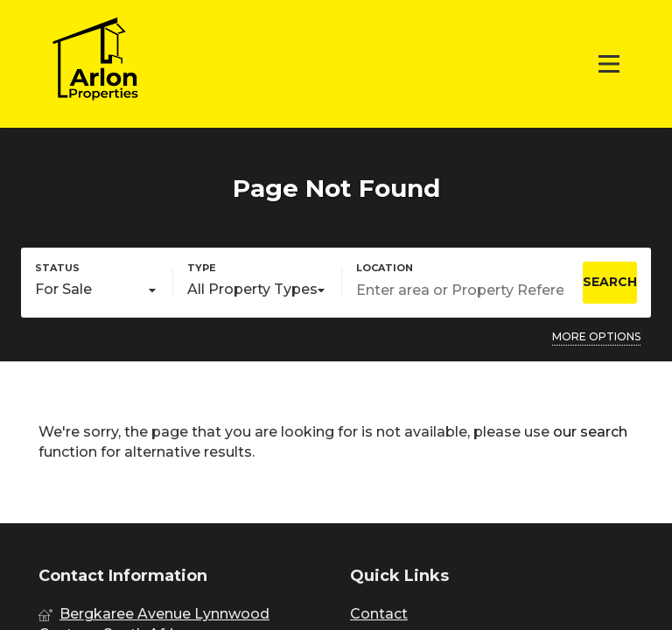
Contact (379, 614)
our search (590, 432)
